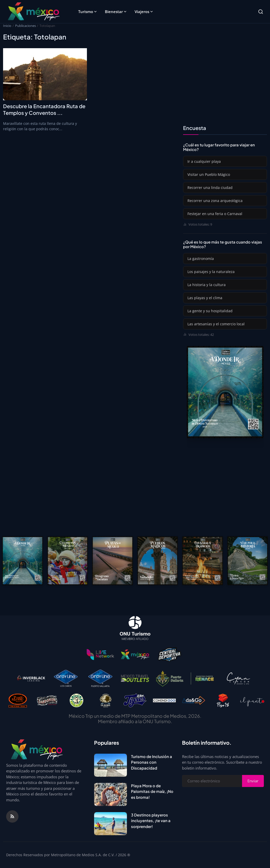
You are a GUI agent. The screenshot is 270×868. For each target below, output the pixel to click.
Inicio (7, 26)
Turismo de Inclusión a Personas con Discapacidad (152, 762)
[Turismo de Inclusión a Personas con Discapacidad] (111, 765)
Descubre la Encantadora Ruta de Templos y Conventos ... (44, 109)
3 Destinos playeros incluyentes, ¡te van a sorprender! (151, 821)
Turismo (88, 12)
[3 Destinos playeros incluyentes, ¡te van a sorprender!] (111, 824)
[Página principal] (34, 12)
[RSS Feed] (12, 816)
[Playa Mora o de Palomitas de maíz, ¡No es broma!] (111, 794)
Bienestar (116, 12)
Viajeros (144, 12)
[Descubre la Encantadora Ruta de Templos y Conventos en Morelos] (45, 74)
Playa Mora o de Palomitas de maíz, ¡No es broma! (152, 791)
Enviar (253, 781)
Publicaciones (26, 26)
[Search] (261, 12)
